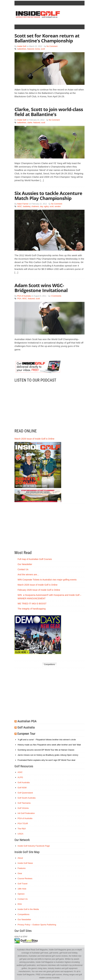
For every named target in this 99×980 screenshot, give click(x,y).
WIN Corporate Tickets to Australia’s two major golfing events (47, 580)
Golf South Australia (27, 798)
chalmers (35, 206)
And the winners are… (28, 575)
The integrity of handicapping (32, 609)
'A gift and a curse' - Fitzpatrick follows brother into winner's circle (47, 740)
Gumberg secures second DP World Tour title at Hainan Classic (46, 750)
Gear (20, 873)
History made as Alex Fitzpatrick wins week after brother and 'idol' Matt (49, 745)
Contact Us (23, 569)
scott (43, 49)
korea (38, 49)
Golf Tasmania (24, 803)
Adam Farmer (23, 204)
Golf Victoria (23, 808)
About (20, 858)
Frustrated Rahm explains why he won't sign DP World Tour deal (46, 760)
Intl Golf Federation (26, 813)
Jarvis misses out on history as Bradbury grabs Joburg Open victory (48, 755)
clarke (30, 123)
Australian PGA (27, 721)
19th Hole (22, 889)
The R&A (22, 829)
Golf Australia (26, 727)
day (41, 206)
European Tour (26, 734)
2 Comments (56, 296)
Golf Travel (22, 884)
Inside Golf (22, 46)
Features (22, 868)
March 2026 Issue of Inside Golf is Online (34, 439)
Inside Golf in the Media (28, 909)
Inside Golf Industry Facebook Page (34, 846)
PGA (19, 299)
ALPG (20, 777)
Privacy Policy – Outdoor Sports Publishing (37, 925)
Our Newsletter (25, 564)
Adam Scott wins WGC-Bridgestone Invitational (41, 288)
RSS (20, 904)
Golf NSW (22, 788)
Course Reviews (25, 878)
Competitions (49, 664)
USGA (20, 834)
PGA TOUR (23, 823)
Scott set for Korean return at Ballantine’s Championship (47, 38)
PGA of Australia (24, 296)
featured (31, 49)
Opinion (21, 894)
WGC (20, 206)
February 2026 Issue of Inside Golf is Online (39, 590)
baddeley (27, 206)
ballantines (22, 49)
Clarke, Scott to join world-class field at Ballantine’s (49, 112)
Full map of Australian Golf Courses (35, 559)
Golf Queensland (25, 793)
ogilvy (46, 206)
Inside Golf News (25, 863)
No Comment (52, 46)
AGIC (20, 772)
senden (58, 206)
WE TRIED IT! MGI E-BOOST (32, 604)
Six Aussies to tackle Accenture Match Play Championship (48, 196)
